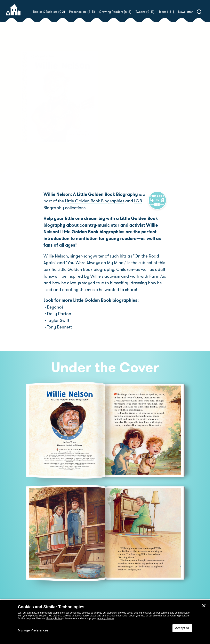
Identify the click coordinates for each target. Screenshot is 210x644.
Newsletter (185, 12)
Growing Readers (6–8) (115, 12)
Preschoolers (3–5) (82, 12)
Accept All (182, 628)
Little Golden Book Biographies (95, 201)
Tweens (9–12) (145, 12)
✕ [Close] (204, 606)
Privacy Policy (54, 618)
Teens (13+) (166, 12)
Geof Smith (132, 113)
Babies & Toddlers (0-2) (49, 12)
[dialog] (105, 622)
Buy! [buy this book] (118, 132)
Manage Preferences (33, 630)
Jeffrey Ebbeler (123, 118)
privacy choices (106, 618)
